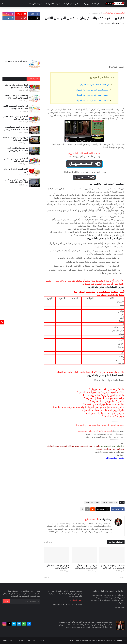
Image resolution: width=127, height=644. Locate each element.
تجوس (121, 343)
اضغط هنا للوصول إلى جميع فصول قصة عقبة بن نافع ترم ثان (100, 425)
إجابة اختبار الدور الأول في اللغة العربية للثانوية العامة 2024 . (16, 97)
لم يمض (121, 347)
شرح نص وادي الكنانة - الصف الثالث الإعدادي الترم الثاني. (17, 149)
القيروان (120, 301)
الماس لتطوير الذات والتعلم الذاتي (114, 13)
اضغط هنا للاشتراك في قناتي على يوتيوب (95, 431)
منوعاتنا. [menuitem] (97, 4)
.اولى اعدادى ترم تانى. (110, 502)
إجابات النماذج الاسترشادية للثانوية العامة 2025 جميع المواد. (16, 107)
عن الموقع (32, 640)
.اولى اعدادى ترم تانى (95, 13)
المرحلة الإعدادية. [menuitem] (54, 4)
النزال (122, 324)
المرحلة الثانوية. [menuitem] (37, 4)
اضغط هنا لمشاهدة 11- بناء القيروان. (84, 153)
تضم (122, 305)
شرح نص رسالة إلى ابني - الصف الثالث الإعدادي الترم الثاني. (16, 181)
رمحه (122, 356)
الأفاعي (121, 340)
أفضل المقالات (33, 79)
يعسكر (121, 321)
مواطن (121, 311)
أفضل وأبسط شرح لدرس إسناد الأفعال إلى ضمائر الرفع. (16, 86)
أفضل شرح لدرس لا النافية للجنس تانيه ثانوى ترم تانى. (16, 118)
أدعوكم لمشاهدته (76, 600)
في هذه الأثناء (118, 327)
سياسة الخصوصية (8, 640)
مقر (122, 314)
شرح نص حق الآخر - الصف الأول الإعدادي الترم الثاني (58, 567)
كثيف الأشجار (118, 330)
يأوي (122, 318)
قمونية (121, 334)
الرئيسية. (41, 640)
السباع (121, 337)
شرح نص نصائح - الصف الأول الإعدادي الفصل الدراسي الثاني (86, 567)
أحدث (47, 577)
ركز (123, 353)
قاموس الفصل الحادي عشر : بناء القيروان (92, 95)
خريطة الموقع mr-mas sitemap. (16, 61)
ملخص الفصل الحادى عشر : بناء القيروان (92, 90)
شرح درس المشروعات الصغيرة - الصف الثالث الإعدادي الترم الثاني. (16, 128)
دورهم (121, 363)
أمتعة (122, 308)
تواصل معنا (21, 640)
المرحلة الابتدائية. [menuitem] (72, 4)
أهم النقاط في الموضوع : (102, 77)
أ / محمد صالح (91, 519)
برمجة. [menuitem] (86, 4)
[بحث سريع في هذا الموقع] (25, 601)
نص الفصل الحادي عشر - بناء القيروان (95, 84)
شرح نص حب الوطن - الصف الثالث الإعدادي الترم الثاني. (15, 139)
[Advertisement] (84, 45)
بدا (123, 350)
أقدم (122, 577)
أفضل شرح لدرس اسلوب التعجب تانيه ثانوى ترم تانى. (16, 160)
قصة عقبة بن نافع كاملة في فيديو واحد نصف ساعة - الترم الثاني (113, 567)
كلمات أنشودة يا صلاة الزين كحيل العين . (16, 170)
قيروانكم (120, 359)
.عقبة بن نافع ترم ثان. (92, 502)
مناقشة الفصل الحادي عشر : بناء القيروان (92, 100)
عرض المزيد (48, 542)
